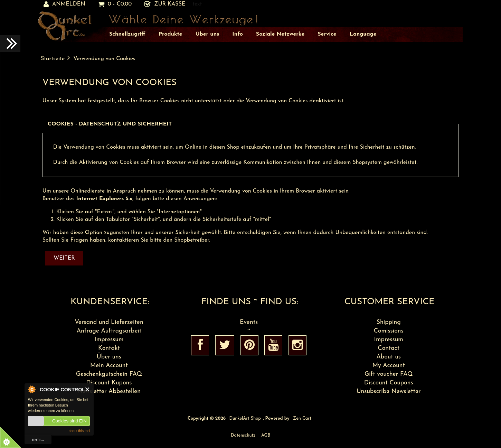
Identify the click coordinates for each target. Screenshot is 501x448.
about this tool (79, 431)
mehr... (38, 439)
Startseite (53, 59)
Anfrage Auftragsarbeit (109, 331)
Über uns (109, 357)
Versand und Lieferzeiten (109, 322)
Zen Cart (302, 418)
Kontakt (109, 348)
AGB (266, 435)
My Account (389, 366)
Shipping (389, 322)
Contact (389, 348)
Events (249, 322)
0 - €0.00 (115, 4)
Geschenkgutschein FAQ (109, 374)
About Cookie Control (31, 389)
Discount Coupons (389, 383)
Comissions (389, 331)
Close (88, 389)
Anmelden (64, 4)
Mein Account (109, 366)
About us (389, 357)
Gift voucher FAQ (389, 374)
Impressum (109, 340)
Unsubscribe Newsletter (389, 391)
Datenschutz (243, 435)
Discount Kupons (109, 383)
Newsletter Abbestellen (109, 391)
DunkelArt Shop (245, 418)
